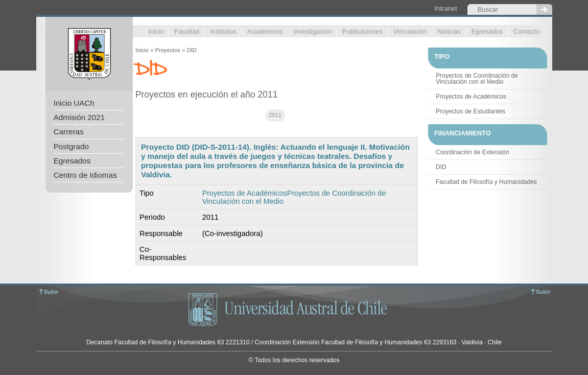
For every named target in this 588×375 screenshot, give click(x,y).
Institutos (223, 32)
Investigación (312, 32)
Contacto (526, 32)
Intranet (445, 8)
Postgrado (71, 146)
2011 (275, 115)
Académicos (265, 32)
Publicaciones (362, 32)
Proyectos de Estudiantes (471, 111)
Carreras (69, 132)
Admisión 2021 (79, 117)
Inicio (156, 32)
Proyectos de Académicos (245, 193)
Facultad (187, 32)
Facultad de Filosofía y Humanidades (486, 182)
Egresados (487, 32)
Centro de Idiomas (85, 175)
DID (441, 167)
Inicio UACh (74, 103)
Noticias (449, 32)
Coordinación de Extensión (472, 152)
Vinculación (410, 32)
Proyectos (168, 50)
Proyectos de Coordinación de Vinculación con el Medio (477, 79)
